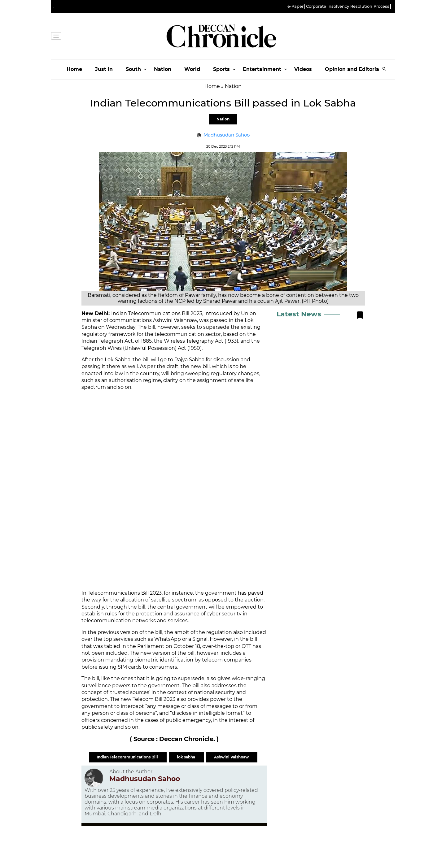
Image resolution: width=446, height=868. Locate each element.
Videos (303, 69)
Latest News (299, 314)
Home (74, 69)
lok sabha (186, 757)
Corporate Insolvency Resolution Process (348, 6)
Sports (221, 69)
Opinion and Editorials (354, 69)
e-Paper (295, 6)
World (192, 69)
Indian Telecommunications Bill (128, 757)
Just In (104, 69)
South (133, 69)
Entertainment (262, 69)
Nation (163, 69)
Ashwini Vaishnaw (232, 757)
